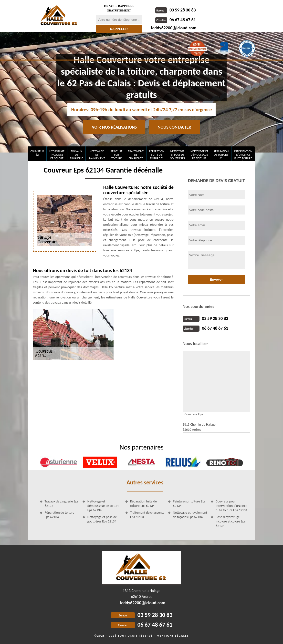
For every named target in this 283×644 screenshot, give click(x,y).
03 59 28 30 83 (176, 10)
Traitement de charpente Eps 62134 (147, 515)
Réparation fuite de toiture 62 (157, 155)
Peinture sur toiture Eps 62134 (189, 504)
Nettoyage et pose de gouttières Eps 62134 (102, 519)
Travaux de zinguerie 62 (77, 155)
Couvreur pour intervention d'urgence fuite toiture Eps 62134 (231, 506)
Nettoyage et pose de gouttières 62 (178, 155)
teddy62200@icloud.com (174, 28)
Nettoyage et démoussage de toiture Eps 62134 (103, 506)
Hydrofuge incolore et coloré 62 (57, 155)
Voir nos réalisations (114, 127)
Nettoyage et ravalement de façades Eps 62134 (190, 515)
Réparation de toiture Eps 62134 (60, 515)
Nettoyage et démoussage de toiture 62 (199, 155)
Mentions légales (173, 636)
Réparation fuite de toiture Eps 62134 (143, 504)
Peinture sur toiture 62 (117, 155)
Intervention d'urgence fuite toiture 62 (243, 155)
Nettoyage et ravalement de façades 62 (97, 155)
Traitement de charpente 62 (136, 155)
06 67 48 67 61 (176, 20)
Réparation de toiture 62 (221, 155)
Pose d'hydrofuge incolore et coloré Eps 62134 (231, 521)
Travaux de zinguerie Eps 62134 (62, 504)
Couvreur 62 (37, 153)
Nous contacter (174, 127)
